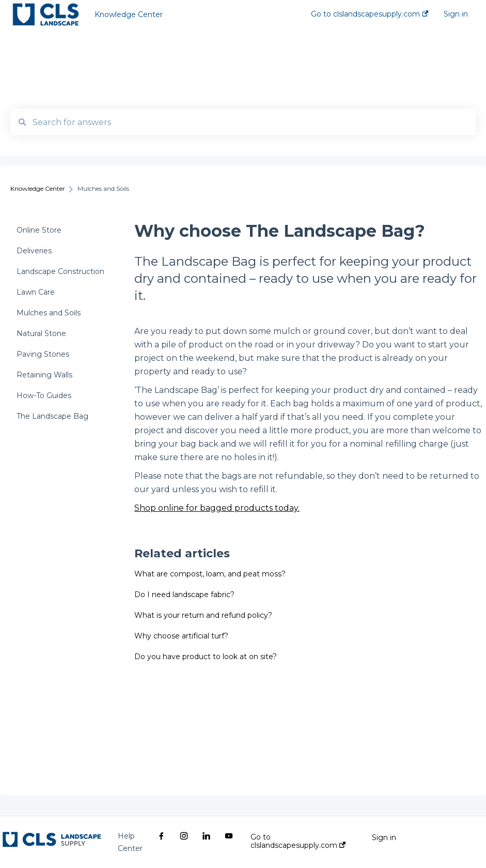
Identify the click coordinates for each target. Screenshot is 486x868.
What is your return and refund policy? (203, 615)
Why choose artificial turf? (181, 636)
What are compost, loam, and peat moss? (210, 574)
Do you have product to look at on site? (206, 657)
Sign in (384, 837)
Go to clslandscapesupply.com (298, 841)
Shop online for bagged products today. (217, 508)
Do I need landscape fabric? (184, 595)
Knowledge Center (129, 14)
